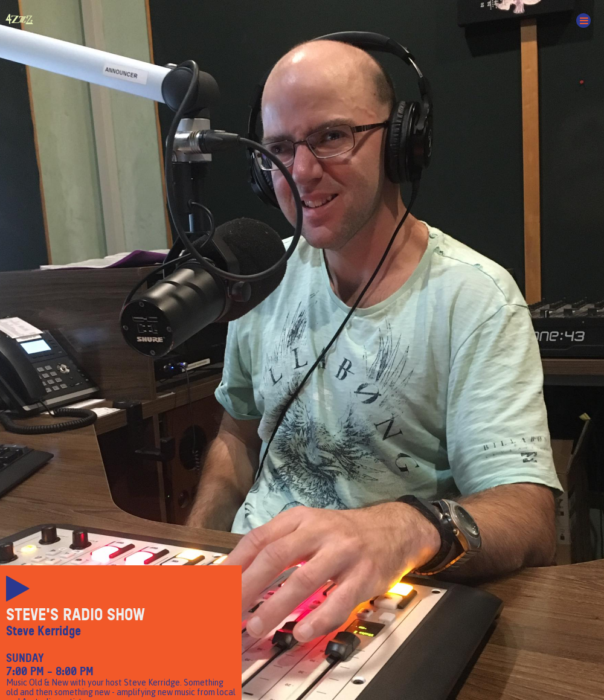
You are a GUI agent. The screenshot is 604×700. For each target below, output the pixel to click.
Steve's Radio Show (75, 615)
